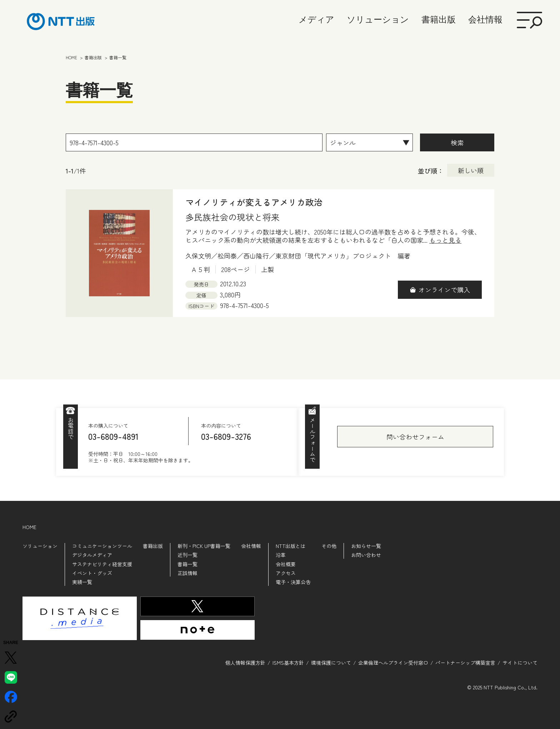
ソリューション (378, 19)
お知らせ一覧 (366, 546)
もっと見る (445, 240)
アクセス (286, 573)
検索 (457, 142)
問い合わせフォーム (415, 437)
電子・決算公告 (293, 582)
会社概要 (286, 564)
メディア (316, 19)
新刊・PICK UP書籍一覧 (204, 546)
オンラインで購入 (444, 290)
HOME (29, 527)
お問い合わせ (366, 555)
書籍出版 (439, 19)
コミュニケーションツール (102, 546)
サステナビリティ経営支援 (102, 564)
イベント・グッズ (92, 573)
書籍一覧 (187, 564)
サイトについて (520, 663)
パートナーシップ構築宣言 (465, 663)
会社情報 (485, 19)
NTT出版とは (291, 546)
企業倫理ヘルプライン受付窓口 (393, 663)
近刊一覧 (187, 555)
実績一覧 (82, 582)
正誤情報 (187, 573)
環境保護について (331, 663)
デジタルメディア (92, 555)
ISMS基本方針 (288, 663)
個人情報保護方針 (245, 663)
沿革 (281, 555)
